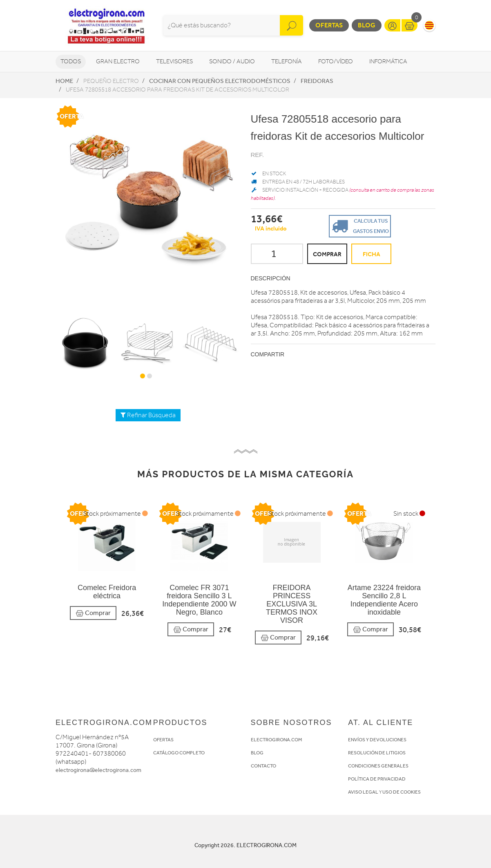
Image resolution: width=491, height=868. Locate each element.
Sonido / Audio (232, 62)
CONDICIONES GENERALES (378, 766)
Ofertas (329, 25)
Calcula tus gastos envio (359, 225)
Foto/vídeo (336, 62)
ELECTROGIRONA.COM (276, 740)
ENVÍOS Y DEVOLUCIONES (377, 740)
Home (64, 81)
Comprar (93, 613)
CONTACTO (263, 766)
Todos (71, 62)
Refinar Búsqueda (148, 415)
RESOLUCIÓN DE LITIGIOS (377, 753)
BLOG (257, 753)
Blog (367, 25)
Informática (388, 62)
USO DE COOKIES (402, 792)
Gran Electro (118, 62)
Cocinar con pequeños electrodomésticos (220, 81)
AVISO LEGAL (363, 792)
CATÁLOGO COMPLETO (179, 753)
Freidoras (317, 81)
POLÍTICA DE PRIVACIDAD (377, 779)
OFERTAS (163, 740)
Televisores (174, 62)
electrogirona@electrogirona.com (98, 770)
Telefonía (287, 62)
